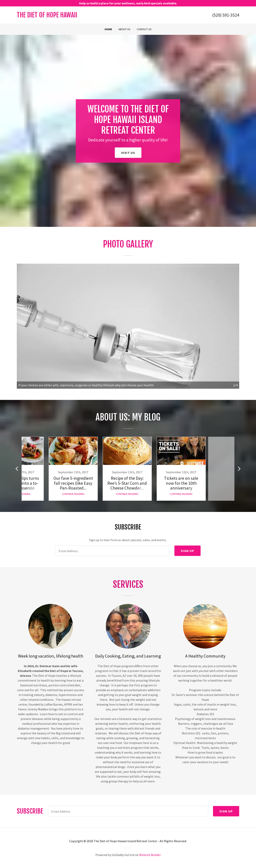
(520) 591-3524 (226, 15)
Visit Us (128, 153)
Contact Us (144, 29)
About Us (124, 29)
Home (108, 29)
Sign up (187, 551)
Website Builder (150, 855)
